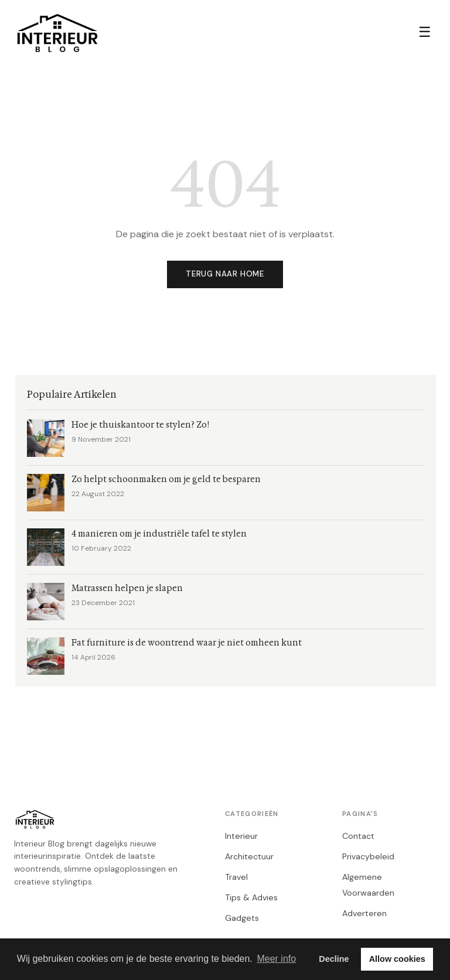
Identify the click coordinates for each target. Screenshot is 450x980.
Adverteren (364, 913)
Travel (236, 877)
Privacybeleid (368, 856)
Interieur (241, 836)
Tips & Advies (251, 897)
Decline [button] (334, 959)
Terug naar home (225, 274)
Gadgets (242, 918)
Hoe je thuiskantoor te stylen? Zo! (140, 425)
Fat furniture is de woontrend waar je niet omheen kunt (187, 643)
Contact (358, 836)
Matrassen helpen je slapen (127, 588)
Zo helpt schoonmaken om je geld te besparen (166, 479)
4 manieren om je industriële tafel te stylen (159, 534)
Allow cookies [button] (397, 959)
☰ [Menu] (425, 32)
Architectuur (249, 856)
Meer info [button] (276, 959)
